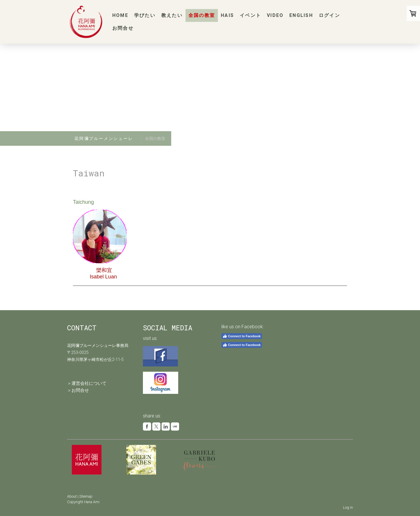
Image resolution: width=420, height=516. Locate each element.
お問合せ (123, 28)
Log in (348, 507)
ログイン (329, 15)
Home (120, 15)
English (301, 15)
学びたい (145, 15)
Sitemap (86, 496)
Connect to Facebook (242, 336)
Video (275, 15)
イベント (250, 15)
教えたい (172, 15)
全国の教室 (202, 15)
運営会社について (89, 383)
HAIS (227, 15)
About (72, 496)
